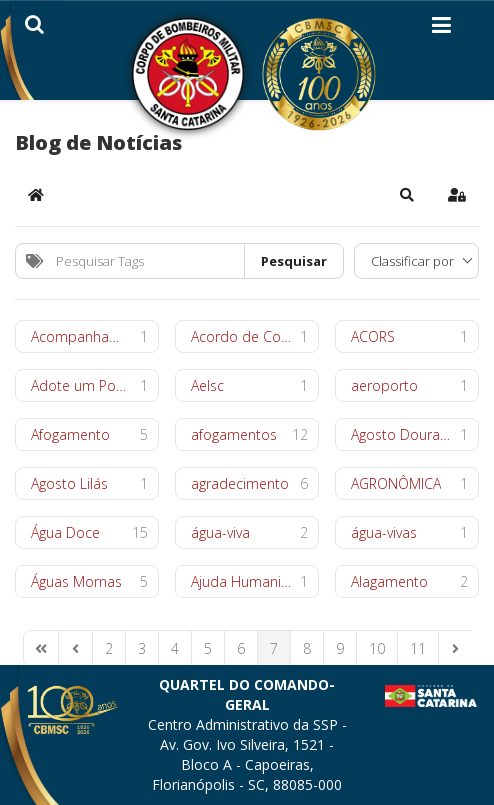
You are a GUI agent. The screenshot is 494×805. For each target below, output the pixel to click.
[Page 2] (109, 649)
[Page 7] (274, 649)
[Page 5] (208, 649)
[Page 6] (241, 649)
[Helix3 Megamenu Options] (441, 29)
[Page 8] (307, 649)
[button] (407, 195)
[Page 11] (418, 649)
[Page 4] (175, 649)
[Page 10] (377, 649)
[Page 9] (340, 649)
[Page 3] (142, 649)
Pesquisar (294, 261)
